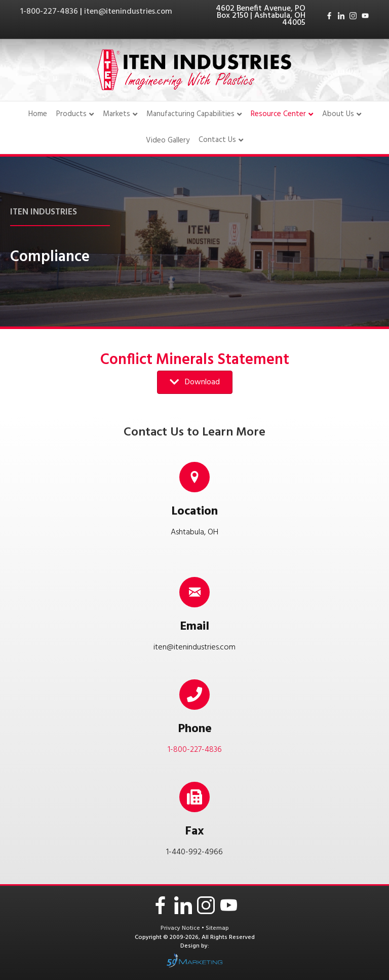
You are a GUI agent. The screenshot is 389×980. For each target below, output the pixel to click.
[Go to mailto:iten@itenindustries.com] (194, 612)
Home (38, 114)
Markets (116, 114)
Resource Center (278, 114)
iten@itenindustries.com (128, 12)
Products (71, 114)
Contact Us (217, 140)
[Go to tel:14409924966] (194, 823)
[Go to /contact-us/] (194, 503)
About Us (338, 114)
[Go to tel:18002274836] (194, 720)
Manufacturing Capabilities (190, 114)
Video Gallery (168, 140)
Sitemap (217, 928)
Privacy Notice (181, 928)
